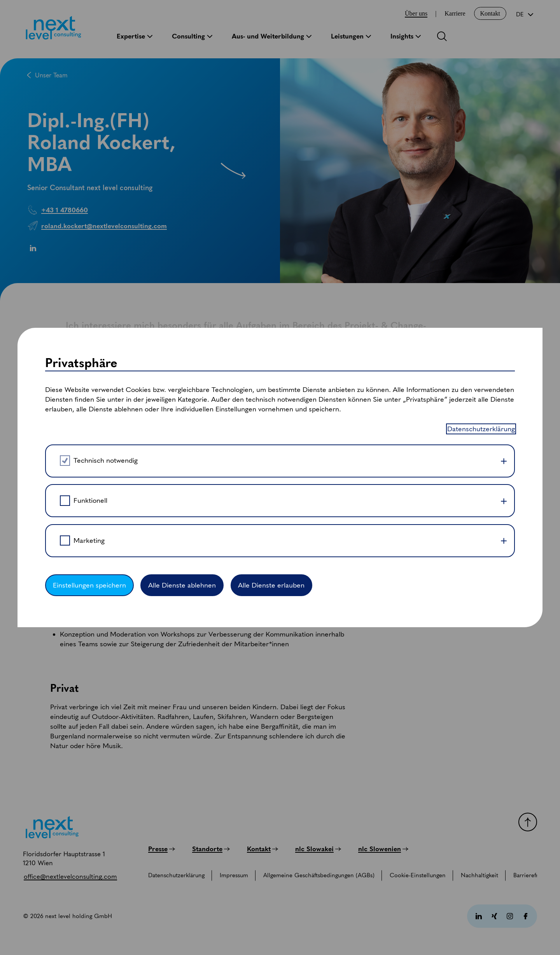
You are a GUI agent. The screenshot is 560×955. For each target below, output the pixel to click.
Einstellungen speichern (89, 364)
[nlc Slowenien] (383, 849)
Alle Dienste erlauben (271, 364)
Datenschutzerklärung (481, 207)
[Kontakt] (262, 849)
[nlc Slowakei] (318, 849)
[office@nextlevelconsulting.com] (70, 876)
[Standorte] (211, 849)
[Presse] (162, 849)
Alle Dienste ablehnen (182, 364)
